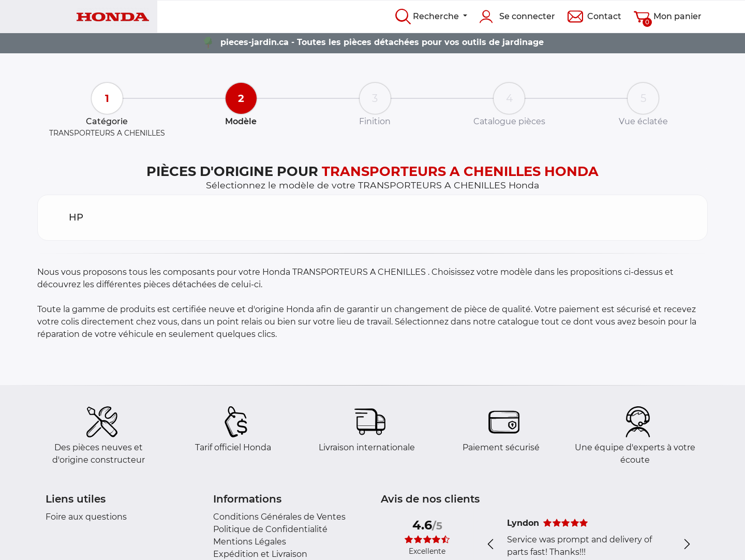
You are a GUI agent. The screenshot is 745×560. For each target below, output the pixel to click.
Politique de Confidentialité (270, 529)
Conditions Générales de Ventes (279, 517)
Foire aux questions (86, 517)
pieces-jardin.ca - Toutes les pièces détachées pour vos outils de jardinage (382, 42)
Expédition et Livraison (260, 554)
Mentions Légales (250, 542)
